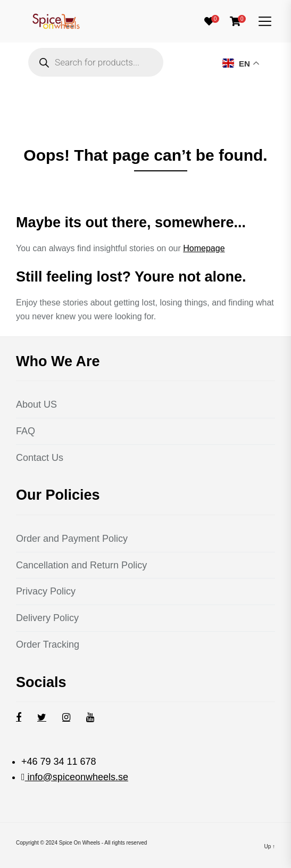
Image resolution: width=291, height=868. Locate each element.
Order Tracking (48, 644)
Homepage (204, 248)
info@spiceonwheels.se (77, 777)
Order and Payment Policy (72, 539)
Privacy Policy (46, 591)
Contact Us (40, 458)
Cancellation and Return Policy (81, 565)
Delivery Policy (47, 618)
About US (36, 404)
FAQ (26, 431)
